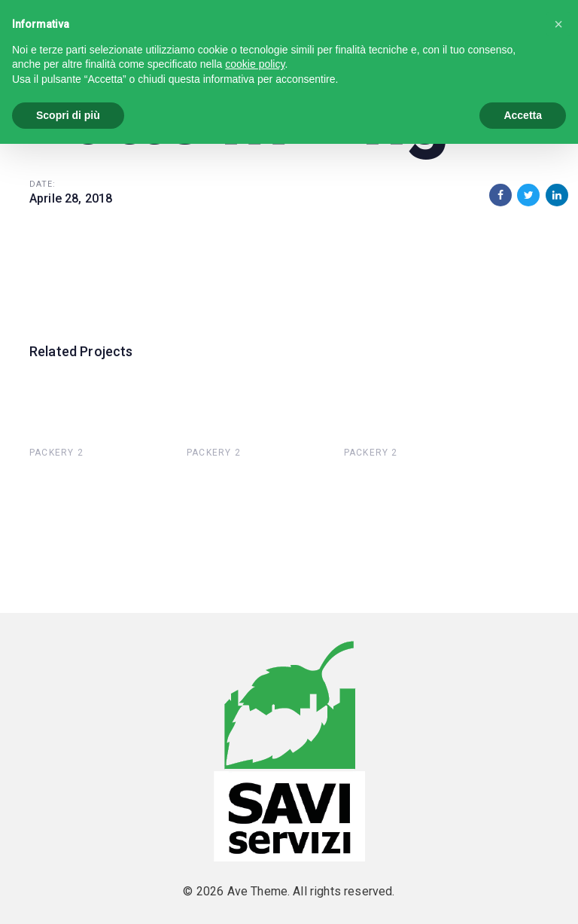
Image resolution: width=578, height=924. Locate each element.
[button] (558, 24)
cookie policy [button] (255, 64)
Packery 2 (56, 453)
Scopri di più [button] (68, 115)
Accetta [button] (523, 115)
